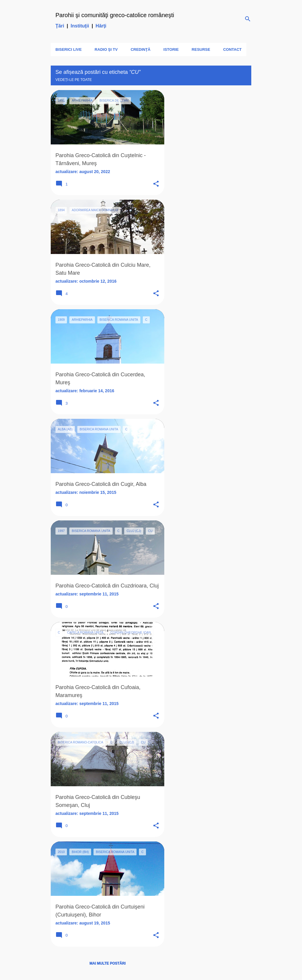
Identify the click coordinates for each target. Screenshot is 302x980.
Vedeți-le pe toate (74, 80)
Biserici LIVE (69, 49)
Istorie (171, 49)
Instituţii (80, 26)
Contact (233, 49)
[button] (156, 184)
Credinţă (141, 49)
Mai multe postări (107, 963)
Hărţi (101, 26)
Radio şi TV (106, 49)
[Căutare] (248, 19)
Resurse (201, 49)
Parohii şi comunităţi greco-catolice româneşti (115, 15)
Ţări (60, 26)
